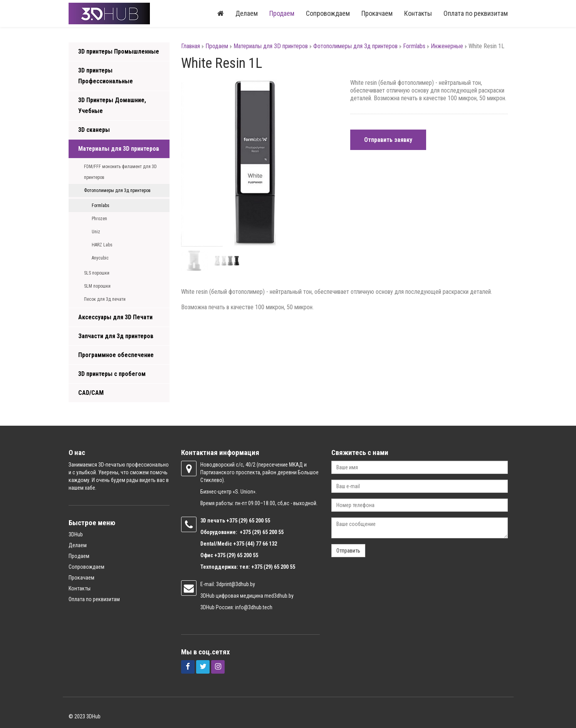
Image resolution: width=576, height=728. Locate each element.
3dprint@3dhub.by (236, 584)
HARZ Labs (102, 245)
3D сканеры (94, 130)
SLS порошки (97, 273)
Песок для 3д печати (105, 299)
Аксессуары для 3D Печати (115, 317)
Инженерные (447, 46)
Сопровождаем (328, 13)
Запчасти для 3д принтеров (116, 336)
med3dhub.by (279, 596)
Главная (191, 46)
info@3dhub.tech (254, 607)
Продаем (282, 13)
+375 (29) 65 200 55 (236, 555)
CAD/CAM (91, 393)
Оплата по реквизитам (476, 13)
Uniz (96, 232)
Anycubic (100, 258)
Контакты (418, 13)
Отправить (348, 551)
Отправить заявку (388, 140)
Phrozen (99, 219)
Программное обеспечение (116, 355)
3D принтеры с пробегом (112, 374)
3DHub (76, 534)
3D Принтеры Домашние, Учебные (112, 105)
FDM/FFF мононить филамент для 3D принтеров (120, 172)
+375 (232, 521)
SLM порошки (97, 286)
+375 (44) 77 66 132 (255, 544)
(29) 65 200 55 (254, 521)
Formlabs (101, 206)
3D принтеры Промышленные (119, 51)
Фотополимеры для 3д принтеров (117, 190)
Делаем (247, 13)
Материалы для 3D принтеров (119, 149)
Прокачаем (377, 13)
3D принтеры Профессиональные (106, 76)
